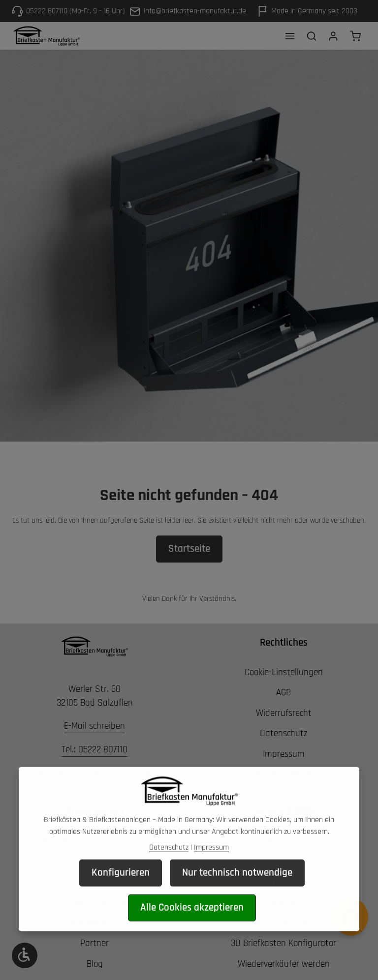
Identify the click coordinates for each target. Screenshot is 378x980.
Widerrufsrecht (284, 713)
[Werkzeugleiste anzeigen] (25, 955)
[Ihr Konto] (333, 36)
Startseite (189, 549)
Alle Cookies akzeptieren (192, 922)
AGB (283, 693)
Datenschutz (284, 733)
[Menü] (290, 36)
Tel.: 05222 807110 (94, 750)
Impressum (284, 754)
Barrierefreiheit (284, 774)
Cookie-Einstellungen (284, 672)
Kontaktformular (125, 773)
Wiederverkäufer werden (284, 964)
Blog (95, 964)
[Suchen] (312, 36)
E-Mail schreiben (94, 726)
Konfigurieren (121, 887)
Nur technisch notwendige (237, 887)
